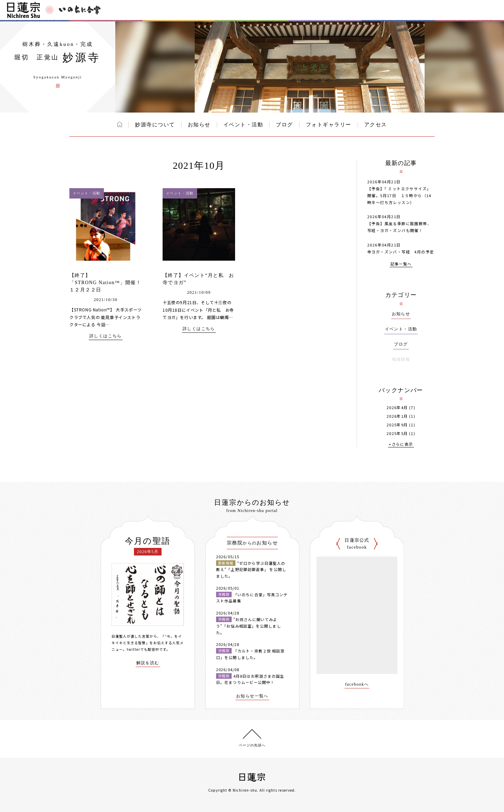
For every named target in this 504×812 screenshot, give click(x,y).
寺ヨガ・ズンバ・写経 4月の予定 (401, 252)
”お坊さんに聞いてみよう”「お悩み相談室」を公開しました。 (249, 626)
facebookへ (357, 684)
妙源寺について (155, 125)
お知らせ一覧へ (252, 696)
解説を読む (148, 663)
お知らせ (199, 125)
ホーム (120, 124)
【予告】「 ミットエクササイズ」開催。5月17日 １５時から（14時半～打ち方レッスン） (399, 195)
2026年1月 (397, 416)
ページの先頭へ (252, 745)
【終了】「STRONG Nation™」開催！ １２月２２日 (111, 283)
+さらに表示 (401, 444)
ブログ (284, 125)
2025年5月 (397, 433)
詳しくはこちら (106, 336)
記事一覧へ (401, 264)
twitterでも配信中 (143, 649)
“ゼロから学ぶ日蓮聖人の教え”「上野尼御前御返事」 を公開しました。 (251, 569)
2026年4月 (397, 408)
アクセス (376, 125)
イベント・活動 (243, 125)
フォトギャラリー (329, 125)
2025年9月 (397, 425)
